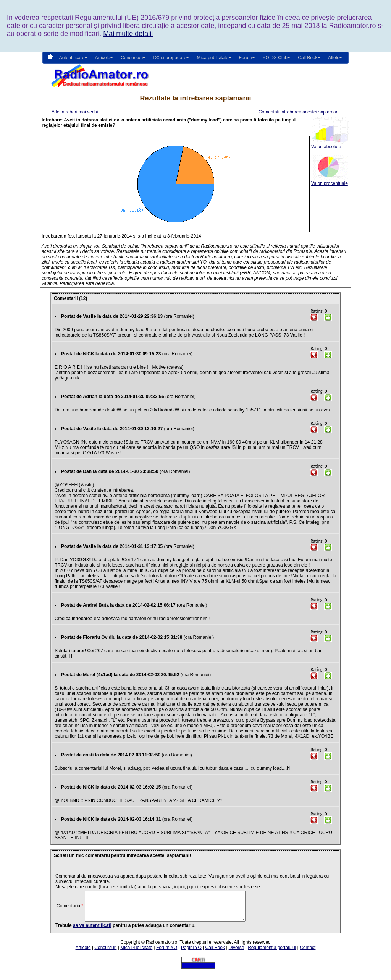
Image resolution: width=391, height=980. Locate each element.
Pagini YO (191, 953)
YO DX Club (275, 58)
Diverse (237, 953)
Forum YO (167, 953)
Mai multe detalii (128, 34)
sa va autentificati (92, 931)
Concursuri (105, 953)
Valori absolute (330, 145)
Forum (246, 58)
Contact (308, 953)
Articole (83, 953)
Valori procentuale (330, 181)
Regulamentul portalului (272, 953)
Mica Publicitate (136, 953)
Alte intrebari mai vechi (75, 112)
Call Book (308, 58)
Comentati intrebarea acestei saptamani (299, 112)
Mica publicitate (212, 58)
